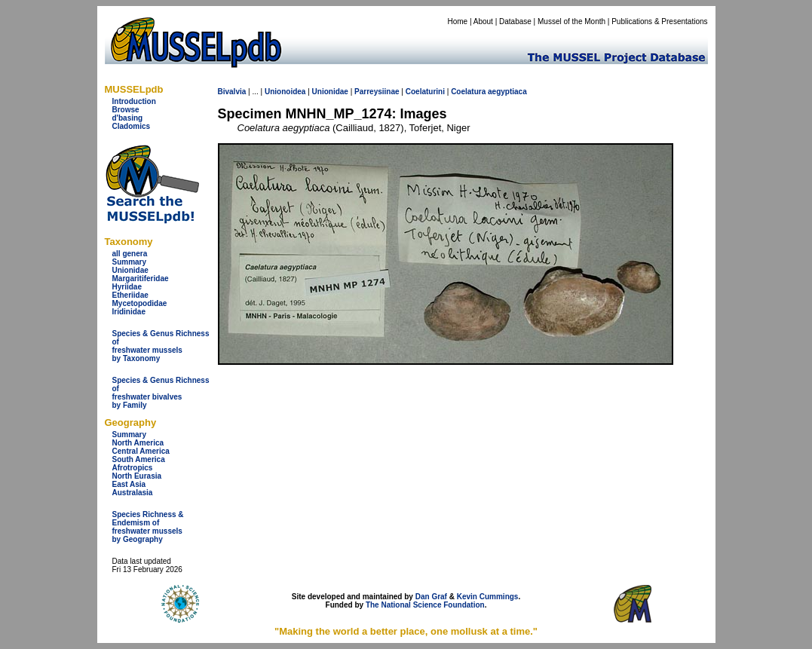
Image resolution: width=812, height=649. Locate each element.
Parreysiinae (377, 92)
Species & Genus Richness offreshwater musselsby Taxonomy (161, 346)
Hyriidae (127, 287)
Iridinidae (129, 312)
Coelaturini (425, 92)
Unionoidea (285, 92)
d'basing (128, 118)
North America (138, 443)
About (483, 21)
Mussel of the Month (571, 21)
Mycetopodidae (140, 303)
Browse (126, 110)
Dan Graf (431, 597)
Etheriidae (130, 295)
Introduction (134, 101)
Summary (130, 262)
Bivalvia (232, 92)
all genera (130, 254)
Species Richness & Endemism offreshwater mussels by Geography (148, 527)
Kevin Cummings (488, 597)
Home (457, 21)
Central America (141, 451)
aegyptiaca (507, 92)
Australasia (133, 493)
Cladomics (132, 126)
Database (515, 21)
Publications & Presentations (659, 21)
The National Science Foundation (425, 605)
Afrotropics (133, 468)
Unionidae (130, 270)
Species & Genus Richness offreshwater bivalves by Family (161, 393)
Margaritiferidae (141, 279)
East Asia (129, 484)
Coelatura (468, 92)
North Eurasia (137, 476)
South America (139, 459)
